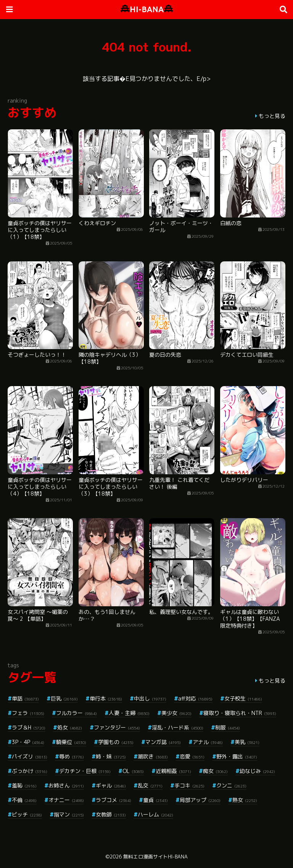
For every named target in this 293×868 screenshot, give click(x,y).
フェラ (28, 713)
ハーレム (155, 814)
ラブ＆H (29, 727)
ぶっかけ (30, 771)
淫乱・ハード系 (178, 727)
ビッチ (27, 814)
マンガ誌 (163, 742)
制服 (228, 727)
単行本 (106, 698)
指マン (69, 814)
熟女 (245, 800)
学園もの (116, 742)
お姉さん (66, 785)
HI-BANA (147, 9)
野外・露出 (237, 756)
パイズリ (30, 756)
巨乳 (64, 698)
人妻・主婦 (129, 713)
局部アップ (200, 800)
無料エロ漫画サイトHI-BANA (155, 857)
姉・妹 (111, 756)
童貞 (155, 800)
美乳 (247, 742)
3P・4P (28, 742)
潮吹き (153, 756)
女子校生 (243, 698)
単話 (25, 698)
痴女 (215, 771)
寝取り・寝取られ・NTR (240, 713)
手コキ (189, 785)
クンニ (231, 785)
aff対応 (195, 698)
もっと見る (272, 116)
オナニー (66, 800)
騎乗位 (71, 742)
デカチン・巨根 (85, 771)
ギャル (111, 785)
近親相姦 (173, 771)
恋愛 (192, 756)
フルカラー (76, 713)
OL (133, 771)
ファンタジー (117, 727)
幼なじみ (257, 771)
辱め (72, 756)
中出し (150, 698)
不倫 (24, 800)
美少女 (176, 713)
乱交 (150, 785)
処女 (70, 727)
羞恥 (24, 785)
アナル (208, 742)
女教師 (111, 814)
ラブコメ (113, 800)
